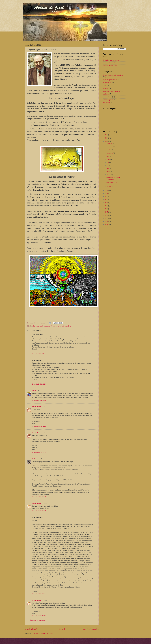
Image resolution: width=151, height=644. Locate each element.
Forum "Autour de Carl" (110, 66)
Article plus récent (33, 629)
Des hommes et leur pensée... (42, 326)
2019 (107, 200)
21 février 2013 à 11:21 (39, 354)
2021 (107, 193)
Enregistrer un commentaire (38, 620)
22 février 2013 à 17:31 (39, 594)
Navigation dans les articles (111, 60)
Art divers (106, 94)
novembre (110, 147)
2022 (107, 190)
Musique (105, 88)
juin (108, 162)
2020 (107, 196)
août (108, 156)
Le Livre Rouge (107, 97)
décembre (110, 144)
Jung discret (106, 103)
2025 (107, 135)
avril (108, 169)
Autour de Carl (107, 83)
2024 (107, 138)
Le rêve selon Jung (112, 182)
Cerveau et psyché (108, 100)
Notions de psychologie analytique (61, 326)
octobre (109, 150)
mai (108, 166)
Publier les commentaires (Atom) (43, 634)
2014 (107, 215)
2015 (107, 212)
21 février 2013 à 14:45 (39, 426)
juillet (109, 159)
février (109, 175)
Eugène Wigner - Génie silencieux (113, 178)
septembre (110, 153)
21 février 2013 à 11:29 (39, 384)
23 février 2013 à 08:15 (39, 616)
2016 (107, 209)
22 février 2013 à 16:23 (39, 511)
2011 (107, 225)
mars (108, 172)
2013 (107, 218)
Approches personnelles (110, 80)
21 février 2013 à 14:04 (39, 400)
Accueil (62, 629)
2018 (107, 203)
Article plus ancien (91, 629)
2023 (107, 141)
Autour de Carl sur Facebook (111, 63)
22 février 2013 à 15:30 (39, 497)
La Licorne (36, 459)
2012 (107, 221)
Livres (105, 86)
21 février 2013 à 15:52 (39, 452)
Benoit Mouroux (37, 407)
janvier (109, 186)
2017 (107, 206)
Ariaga (34, 391)
